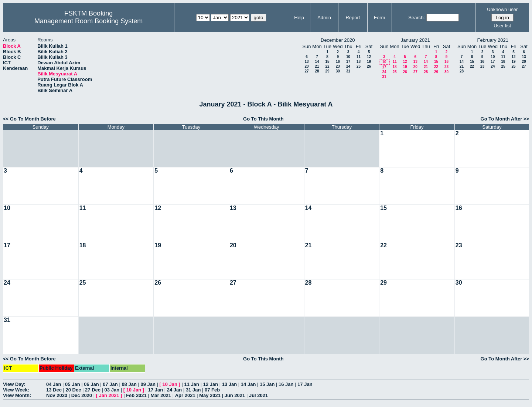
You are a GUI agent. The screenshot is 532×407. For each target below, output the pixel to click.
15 (327, 62)
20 (306, 66)
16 (338, 62)
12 (369, 57)
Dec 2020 (82, 395)
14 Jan (248, 384)
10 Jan (170, 384)
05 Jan (72, 384)
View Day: (14, 384)
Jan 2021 (109, 395)
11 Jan (192, 384)
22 (327, 66)
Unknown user (502, 9)
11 (359, 57)
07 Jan (110, 384)
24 (348, 66)
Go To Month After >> (505, 119)
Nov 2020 (57, 395)
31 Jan (193, 390)
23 (338, 66)
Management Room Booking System (88, 21)
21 (317, 66)
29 (327, 71)
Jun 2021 (235, 395)
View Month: (17, 395)
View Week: (16, 390)
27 (306, 71)
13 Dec (54, 390)
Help (299, 18)
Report (353, 18)
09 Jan (148, 384)
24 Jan (174, 390)
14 (317, 62)
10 (348, 57)
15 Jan (267, 384)
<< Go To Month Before (29, 119)
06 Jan (91, 384)
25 (359, 66)
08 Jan (129, 384)
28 (317, 71)
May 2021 (210, 395)
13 (306, 62)
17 (348, 62)
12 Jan (211, 384)
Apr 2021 (185, 395)
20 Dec (74, 390)
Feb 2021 (136, 395)
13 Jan (229, 384)
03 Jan (112, 390)
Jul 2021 (258, 395)
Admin (324, 18)
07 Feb (212, 390)
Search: (417, 18)
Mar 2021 (161, 395)
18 (359, 62)
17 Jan (305, 384)
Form (379, 18)
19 (369, 62)
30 (338, 71)
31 (348, 71)
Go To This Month (263, 119)
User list (502, 26)
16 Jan (286, 384)
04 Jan (54, 384)
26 (369, 66)
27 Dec (93, 390)
